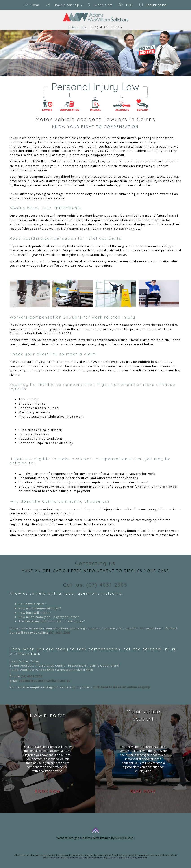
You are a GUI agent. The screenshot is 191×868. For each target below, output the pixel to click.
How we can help (63, 5)
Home (32, 5)
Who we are (100, 5)
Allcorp (120, 838)
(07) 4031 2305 (106, 27)
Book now (48, 791)
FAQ (126, 5)
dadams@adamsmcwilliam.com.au (44, 681)
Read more (143, 791)
